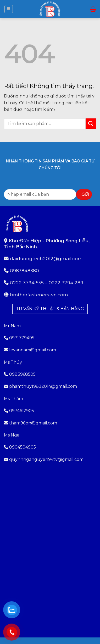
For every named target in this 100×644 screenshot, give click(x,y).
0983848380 (24, 271)
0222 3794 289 (66, 283)
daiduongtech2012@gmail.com (46, 258)
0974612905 (22, 411)
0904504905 (23, 447)
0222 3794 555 (27, 283)
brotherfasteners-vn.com (39, 295)
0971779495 (19, 338)
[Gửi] (91, 124)
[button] (9, 9)
